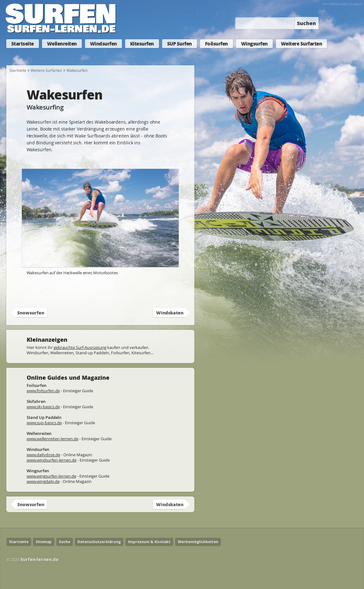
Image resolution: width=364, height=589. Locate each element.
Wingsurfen (254, 44)
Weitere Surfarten (302, 44)
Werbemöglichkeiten (198, 542)
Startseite (23, 44)
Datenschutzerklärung (99, 542)
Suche (65, 542)
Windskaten (170, 313)
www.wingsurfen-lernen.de (51, 476)
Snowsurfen (31, 313)
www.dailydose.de (43, 455)
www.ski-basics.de (43, 407)
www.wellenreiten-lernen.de (53, 439)
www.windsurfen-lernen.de (52, 460)
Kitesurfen (142, 44)
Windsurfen (103, 44)
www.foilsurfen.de (43, 391)
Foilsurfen (216, 44)
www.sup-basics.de (44, 423)
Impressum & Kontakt (149, 542)
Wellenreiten (62, 44)
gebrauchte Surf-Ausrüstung (80, 347)
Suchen (306, 23)
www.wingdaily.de (43, 481)
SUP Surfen (179, 44)
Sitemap (44, 542)
